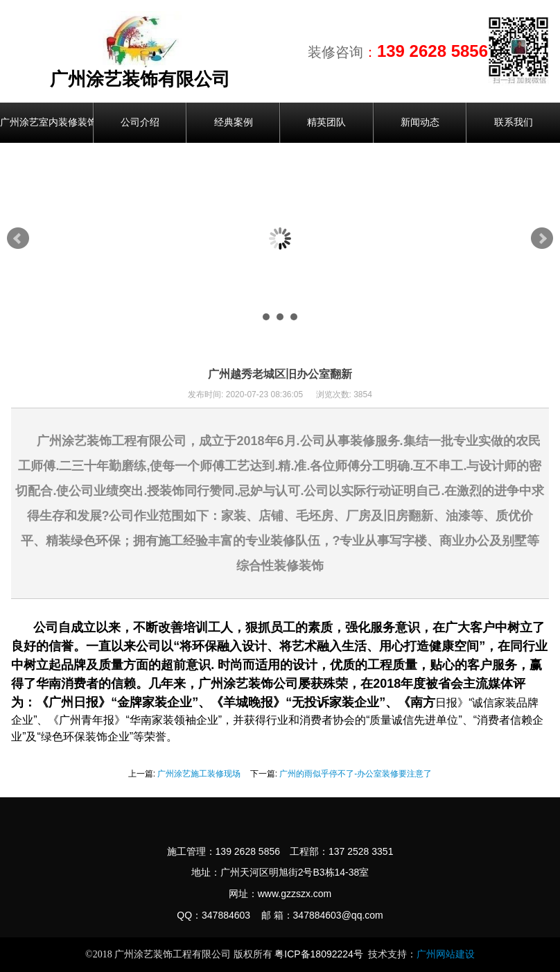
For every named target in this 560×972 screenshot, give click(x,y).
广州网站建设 (446, 954)
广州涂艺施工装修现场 (199, 774)
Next (542, 238)
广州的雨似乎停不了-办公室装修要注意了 (356, 774)
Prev (18, 238)
